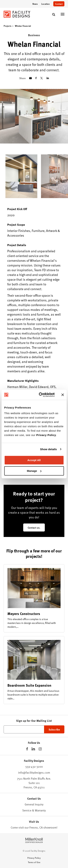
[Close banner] (63, 395)
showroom (50, 827)
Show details (49, 449)
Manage (34, 471)
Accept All (34, 460)
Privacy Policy (46, 435)
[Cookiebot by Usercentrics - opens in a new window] (41, 395)
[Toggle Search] (54, 15)
